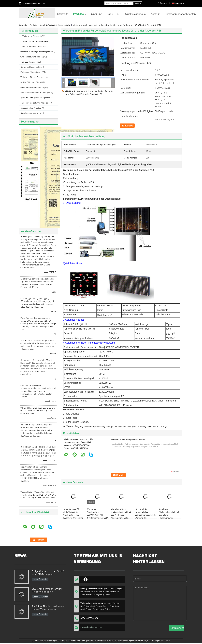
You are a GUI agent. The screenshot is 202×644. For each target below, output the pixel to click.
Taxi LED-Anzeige (29, 62)
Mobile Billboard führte (31, 82)
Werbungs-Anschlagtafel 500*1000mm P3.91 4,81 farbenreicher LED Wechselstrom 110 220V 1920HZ (97, 516)
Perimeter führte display (31, 72)
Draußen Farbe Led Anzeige (33, 41)
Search (138, 3)
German (180, 3)
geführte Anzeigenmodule (32, 87)
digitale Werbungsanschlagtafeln (95, 426)
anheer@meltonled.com (34, 3)
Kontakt (155, 14)
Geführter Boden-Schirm (31, 67)
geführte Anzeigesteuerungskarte (35, 98)
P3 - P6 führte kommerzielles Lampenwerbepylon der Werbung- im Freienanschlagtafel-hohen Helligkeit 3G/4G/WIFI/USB (146, 518)
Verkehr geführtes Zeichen (32, 77)
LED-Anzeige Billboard (31, 36)
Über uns (97, 14)
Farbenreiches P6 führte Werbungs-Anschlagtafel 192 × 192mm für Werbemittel (73, 513)
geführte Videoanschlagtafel (124, 426)
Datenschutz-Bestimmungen (45, 641)
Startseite (63, 14)
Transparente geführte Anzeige (34, 103)
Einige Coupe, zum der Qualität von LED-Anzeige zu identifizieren (49, 573)
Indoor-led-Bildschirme (31, 46)
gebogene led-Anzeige (31, 108)
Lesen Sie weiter (40, 579)
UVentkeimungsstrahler (31, 113)
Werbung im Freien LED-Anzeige (152, 426)
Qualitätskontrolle (135, 14)
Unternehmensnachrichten (180, 14)
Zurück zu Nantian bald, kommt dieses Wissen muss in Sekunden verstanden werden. (49, 608)
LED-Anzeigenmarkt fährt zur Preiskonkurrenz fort (47, 590)
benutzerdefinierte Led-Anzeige (35, 93)
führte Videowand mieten (32, 57)
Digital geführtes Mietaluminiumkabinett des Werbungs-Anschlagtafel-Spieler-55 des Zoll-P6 (121, 515)
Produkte (78, 14)
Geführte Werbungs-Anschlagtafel (55, 25)
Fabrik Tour (114, 14)
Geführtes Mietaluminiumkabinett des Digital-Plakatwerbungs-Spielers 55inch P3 (169, 515)
